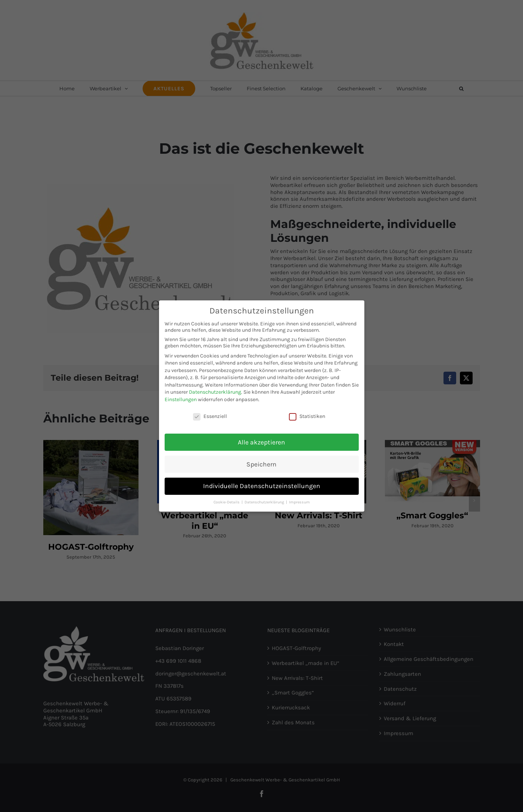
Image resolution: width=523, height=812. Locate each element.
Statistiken (307, 416)
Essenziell (210, 416)
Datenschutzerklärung (215, 391)
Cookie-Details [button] (227, 501)
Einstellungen (181, 399)
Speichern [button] (261, 463)
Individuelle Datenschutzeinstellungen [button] (262, 485)
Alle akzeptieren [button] (261, 441)
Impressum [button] (299, 501)
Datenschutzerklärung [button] (265, 501)
